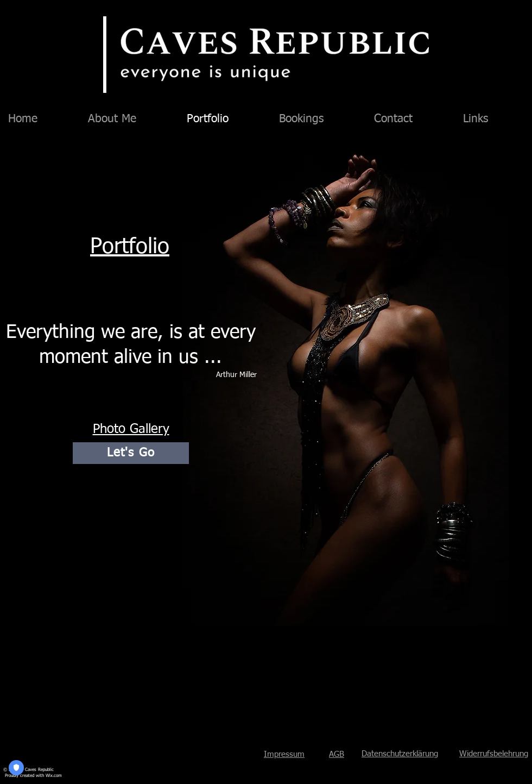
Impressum (284, 754)
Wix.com (54, 776)
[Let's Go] (131, 453)
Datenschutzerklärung (400, 754)
